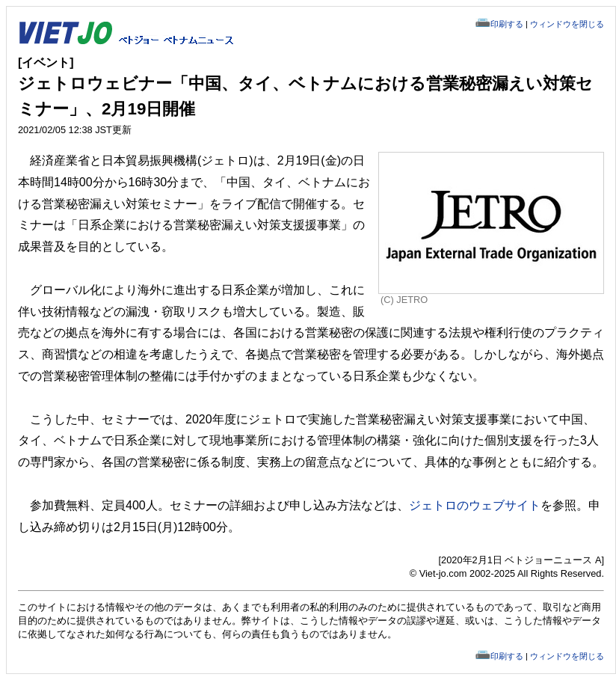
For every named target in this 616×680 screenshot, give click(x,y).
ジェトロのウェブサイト (475, 505)
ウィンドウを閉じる (567, 24)
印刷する (507, 24)
